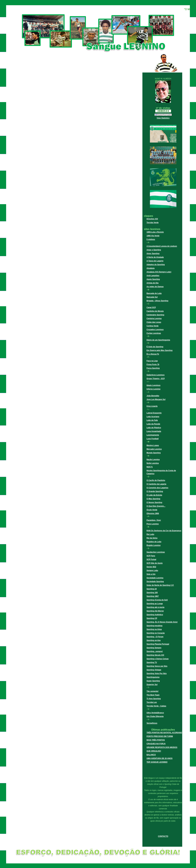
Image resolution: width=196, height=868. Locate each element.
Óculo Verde (152, 510)
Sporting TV (152, 662)
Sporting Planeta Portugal (158, 644)
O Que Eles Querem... (156, 506)
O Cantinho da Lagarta (156, 484)
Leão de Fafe (152, 420)
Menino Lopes (153, 445)
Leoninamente (153, 435)
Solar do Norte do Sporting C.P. (160, 585)
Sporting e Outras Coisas (158, 659)
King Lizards (152, 406)
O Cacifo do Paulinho (156, 480)
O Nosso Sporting (154, 502)
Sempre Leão (152, 570)
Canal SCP (151, 307)
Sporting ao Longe (155, 604)
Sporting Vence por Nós (157, 666)
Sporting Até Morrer (155, 611)
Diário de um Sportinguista (158, 340)
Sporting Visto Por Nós (157, 673)
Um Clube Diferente (155, 716)
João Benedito (153, 396)
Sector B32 (151, 567)
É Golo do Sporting (155, 347)
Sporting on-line (154, 640)
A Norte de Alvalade (155, 257)
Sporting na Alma (154, 629)
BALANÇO (151, 755)
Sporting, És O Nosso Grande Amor (162, 622)
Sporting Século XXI (155, 655)
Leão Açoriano (153, 417)
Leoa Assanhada (154, 431)
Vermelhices (152, 723)
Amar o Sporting (154, 250)
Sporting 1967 (153, 596)
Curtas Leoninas (154, 333)
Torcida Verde (153, 223)
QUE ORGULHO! (154, 751)
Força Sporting (153, 368)
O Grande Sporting (155, 491)
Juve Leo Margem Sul (156, 399)
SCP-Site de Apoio (155, 563)
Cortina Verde (153, 326)
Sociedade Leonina (155, 578)
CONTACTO (163, 836)
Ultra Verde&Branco (155, 713)
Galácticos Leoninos (155, 375)
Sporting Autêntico (155, 615)
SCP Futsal (151, 559)
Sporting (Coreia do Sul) (157, 600)
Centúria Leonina (154, 319)
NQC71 (150, 467)
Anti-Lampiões (153, 276)
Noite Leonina (153, 463)
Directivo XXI (152, 219)
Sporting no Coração (156, 633)
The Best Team (153, 695)
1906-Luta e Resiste (155, 232)
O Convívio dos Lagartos (157, 488)
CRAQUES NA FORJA (156, 744)
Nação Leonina (153, 460)
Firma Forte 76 (153, 364)
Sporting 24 (152, 589)
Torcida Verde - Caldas (156, 706)
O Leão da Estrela (154, 495)
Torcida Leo (152, 702)
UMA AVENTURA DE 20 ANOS (159, 758)
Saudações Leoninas (156, 552)
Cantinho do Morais (155, 311)
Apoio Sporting (153, 279)
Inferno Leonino (154, 389)
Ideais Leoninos (154, 385)
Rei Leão (150, 534)
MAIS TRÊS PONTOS (156, 740)
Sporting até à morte (155, 607)
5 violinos (151, 239)
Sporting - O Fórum (155, 637)
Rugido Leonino (154, 545)
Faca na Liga (152, 361)
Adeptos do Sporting (156, 265)
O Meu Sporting (153, 499)
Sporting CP (152, 618)
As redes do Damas (155, 287)
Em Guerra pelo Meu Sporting (159, 350)
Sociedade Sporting (155, 582)
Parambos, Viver (154, 520)
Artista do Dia (153, 283)
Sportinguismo (153, 677)
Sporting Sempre (154, 648)
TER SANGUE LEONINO (157, 762)
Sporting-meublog (154, 626)
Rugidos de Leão (154, 542)
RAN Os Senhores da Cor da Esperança (164, 531)
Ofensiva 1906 (153, 513)
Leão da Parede (153, 424)
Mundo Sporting (154, 453)
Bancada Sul (152, 297)
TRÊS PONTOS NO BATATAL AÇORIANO (164, 733)
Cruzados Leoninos (155, 330)
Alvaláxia (151, 268)
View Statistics (163, 118)
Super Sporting (153, 681)
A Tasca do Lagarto (155, 261)
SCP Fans (151, 556)
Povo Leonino (153, 524)
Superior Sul (152, 685)
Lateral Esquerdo (154, 413)
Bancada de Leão (154, 293)
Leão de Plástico (154, 428)
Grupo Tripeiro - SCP (156, 379)
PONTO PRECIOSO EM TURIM (160, 736)
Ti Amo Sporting (154, 699)
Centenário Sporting (155, 315)
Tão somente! (153, 691)
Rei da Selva (152, 538)
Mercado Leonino (154, 449)
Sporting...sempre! (155, 651)
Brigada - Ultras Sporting (157, 301)
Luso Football (153, 439)
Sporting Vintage (154, 670)
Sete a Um (151, 574)
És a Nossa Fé (153, 354)
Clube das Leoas (154, 322)
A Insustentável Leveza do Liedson (162, 246)
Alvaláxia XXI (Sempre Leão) (159, 272)
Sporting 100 (152, 593)
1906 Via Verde (153, 236)
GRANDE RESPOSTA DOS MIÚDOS (162, 747)
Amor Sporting (153, 254)
